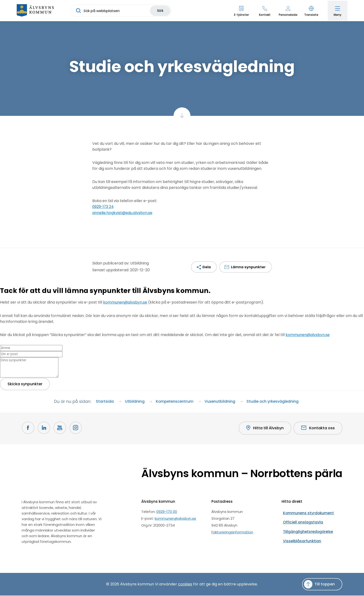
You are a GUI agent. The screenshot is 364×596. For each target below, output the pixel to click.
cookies (185, 585)
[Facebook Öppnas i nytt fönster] (28, 429)
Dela (205, 267)
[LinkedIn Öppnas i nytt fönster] (45, 429)
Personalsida (287, 15)
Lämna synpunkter (248, 267)
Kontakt (263, 15)
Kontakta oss (318, 429)
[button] (310, 11)
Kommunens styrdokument (305, 512)
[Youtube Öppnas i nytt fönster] (61, 429)
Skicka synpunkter (25, 383)
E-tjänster (240, 15)
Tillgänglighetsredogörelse (305, 526)
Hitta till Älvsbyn (264, 429)
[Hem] (36, 11)
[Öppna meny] (337, 11)
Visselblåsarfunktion (299, 533)
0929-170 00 (167, 512)
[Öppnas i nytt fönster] (78, 429)
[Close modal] (1, 299)
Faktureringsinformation (232, 533)
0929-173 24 (103, 207)
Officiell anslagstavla (300, 519)
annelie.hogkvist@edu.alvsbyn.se (122, 213)
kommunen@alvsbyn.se (125, 302)
